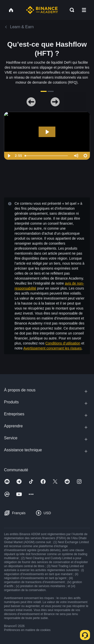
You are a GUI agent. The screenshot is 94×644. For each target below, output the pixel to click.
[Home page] (42, 10)
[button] (84, 10)
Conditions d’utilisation (63, 343)
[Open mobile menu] (84, 10)
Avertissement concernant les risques (52, 348)
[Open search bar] (70, 10)
